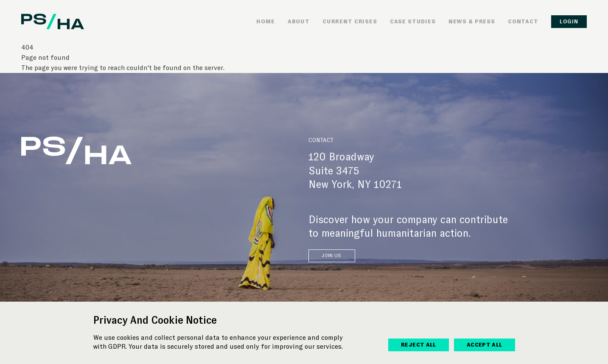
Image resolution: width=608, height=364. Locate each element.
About (299, 22)
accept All (485, 345)
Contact (523, 22)
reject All (419, 345)
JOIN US (332, 256)
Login (569, 22)
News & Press (472, 22)
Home (265, 22)
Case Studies (413, 22)
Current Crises (350, 22)
